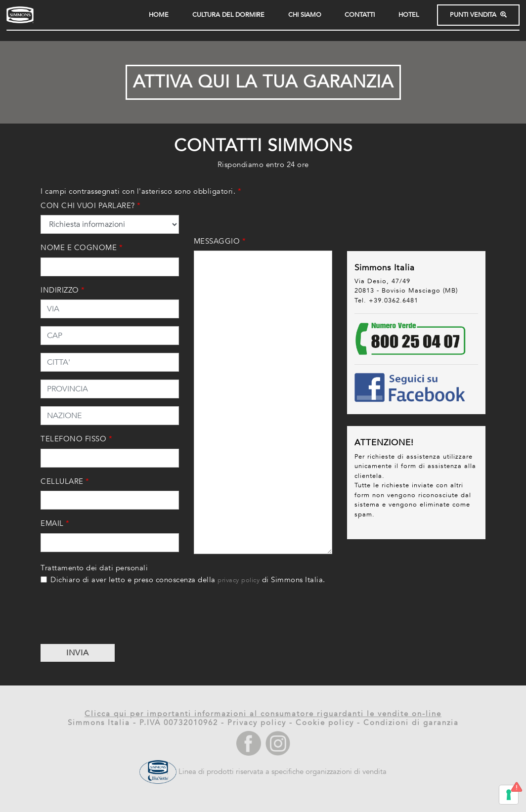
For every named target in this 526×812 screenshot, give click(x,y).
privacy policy (239, 580)
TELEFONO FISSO (76, 439)
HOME (159, 15)
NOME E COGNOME (82, 248)
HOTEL (409, 15)
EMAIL (55, 523)
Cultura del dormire (228, 15)
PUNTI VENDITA (478, 15)
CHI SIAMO (305, 15)
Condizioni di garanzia (411, 723)
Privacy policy (257, 723)
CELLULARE (65, 481)
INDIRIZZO (63, 290)
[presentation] (116, 617)
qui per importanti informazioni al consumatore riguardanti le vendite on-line (278, 714)
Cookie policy (325, 723)
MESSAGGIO (220, 241)
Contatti (360, 15)
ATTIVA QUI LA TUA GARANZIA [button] (263, 82)
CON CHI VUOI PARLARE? (91, 206)
